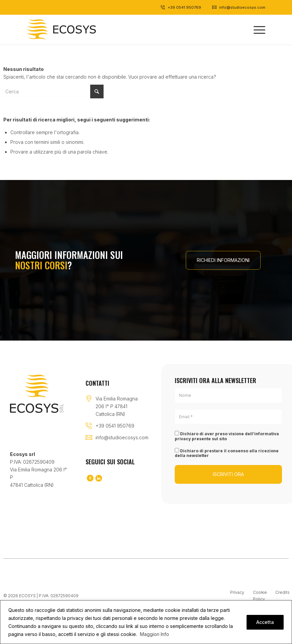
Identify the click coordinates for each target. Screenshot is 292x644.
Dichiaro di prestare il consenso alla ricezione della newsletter (227, 453)
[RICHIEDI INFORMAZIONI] (223, 260)
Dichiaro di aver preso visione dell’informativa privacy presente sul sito (227, 436)
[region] (146, 622)
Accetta (265, 622)
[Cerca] (53, 91)
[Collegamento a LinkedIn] (99, 479)
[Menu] (256, 29)
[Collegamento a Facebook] (90, 479)
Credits (282, 592)
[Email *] (228, 417)
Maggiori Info (155, 634)
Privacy (237, 592)
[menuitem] (256, 29)
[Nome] (228, 395)
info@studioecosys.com (122, 437)
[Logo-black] (61, 29)
